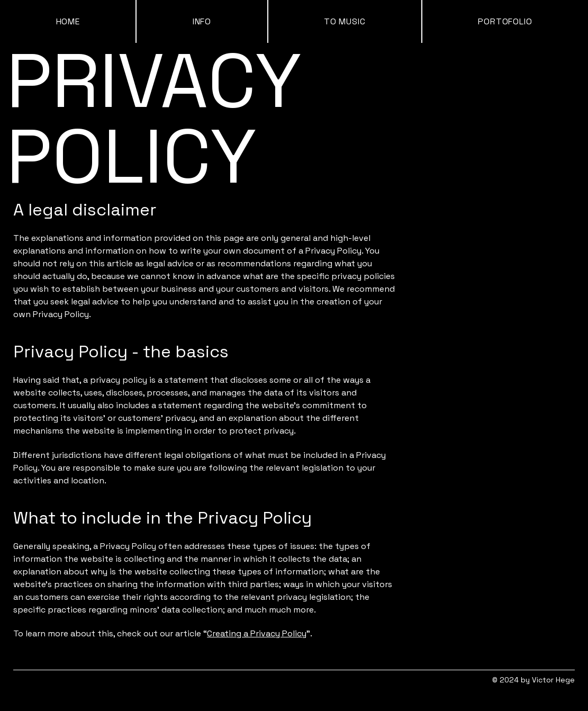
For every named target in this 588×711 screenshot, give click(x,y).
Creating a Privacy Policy (257, 633)
